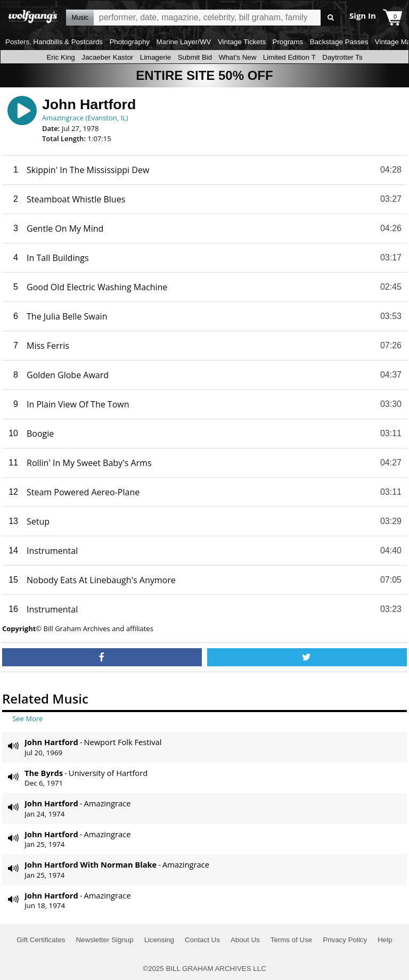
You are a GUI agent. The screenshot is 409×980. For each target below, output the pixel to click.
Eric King (60, 57)
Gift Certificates (41, 940)
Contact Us (202, 940)
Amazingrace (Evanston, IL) (85, 118)
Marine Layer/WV (183, 42)
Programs (288, 42)
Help (385, 940)
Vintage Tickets (242, 42)
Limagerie (156, 57)
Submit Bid (195, 57)
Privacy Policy (345, 940)
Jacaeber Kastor (107, 57)
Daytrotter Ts (342, 57)
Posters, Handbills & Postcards (54, 42)
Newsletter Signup (104, 940)
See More (27, 718)
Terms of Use (292, 940)
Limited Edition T (289, 57)
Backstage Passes (339, 42)
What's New (238, 57)
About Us (245, 940)
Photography (129, 42)
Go (330, 18)
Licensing (159, 940)
